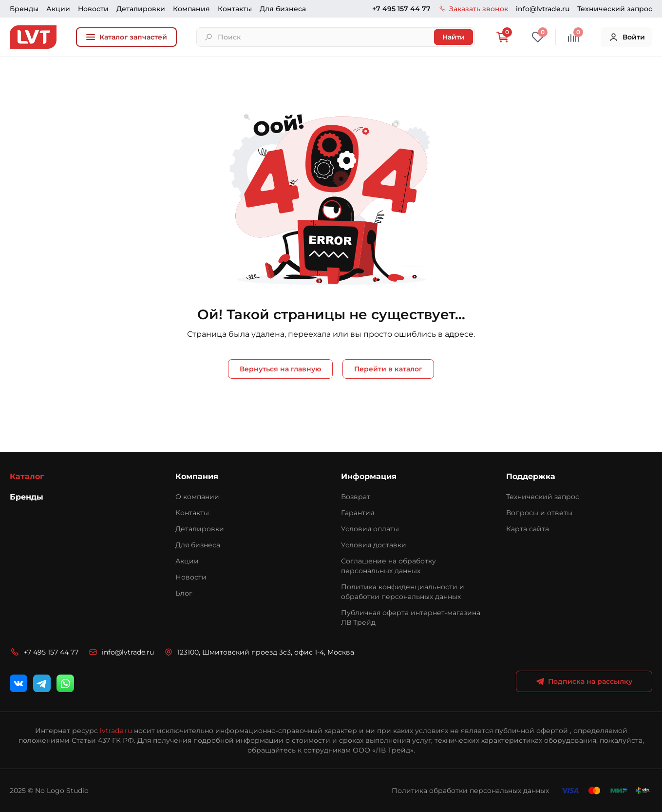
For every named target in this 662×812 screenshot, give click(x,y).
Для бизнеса (283, 9)
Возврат (356, 497)
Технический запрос (615, 9)
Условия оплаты (370, 529)
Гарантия (358, 513)
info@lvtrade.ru (543, 9)
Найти (454, 37)
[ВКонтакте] (19, 683)
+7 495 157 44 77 (401, 9)
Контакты (235, 9)
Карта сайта (528, 529)
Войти (627, 37)
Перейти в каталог (388, 369)
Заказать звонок (473, 9)
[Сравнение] (573, 37)
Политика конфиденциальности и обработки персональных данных (403, 592)
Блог (184, 593)
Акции (58, 9)
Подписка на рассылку (584, 681)
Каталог (27, 476)
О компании (197, 497)
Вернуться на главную (280, 369)
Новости (93, 9)
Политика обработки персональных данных (470, 791)
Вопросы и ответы (539, 513)
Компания (191, 9)
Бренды (24, 9)
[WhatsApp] (65, 683)
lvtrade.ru (116, 731)
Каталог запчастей (126, 37)
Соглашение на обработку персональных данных (388, 566)
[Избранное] (538, 37)
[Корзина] (502, 37)
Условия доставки (374, 545)
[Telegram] (42, 683)
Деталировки (141, 9)
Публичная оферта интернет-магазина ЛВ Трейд (411, 618)
